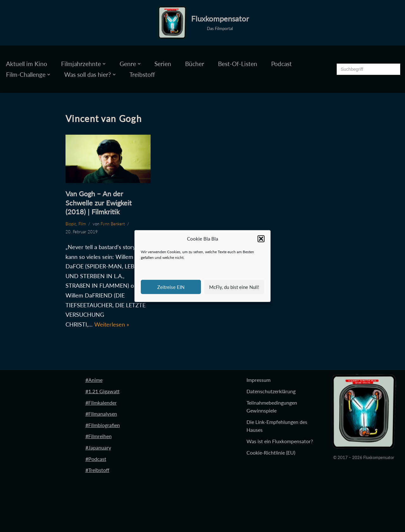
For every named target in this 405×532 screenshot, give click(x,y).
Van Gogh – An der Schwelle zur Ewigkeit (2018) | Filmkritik (99, 203)
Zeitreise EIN (171, 287)
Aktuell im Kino (27, 64)
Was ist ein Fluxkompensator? (280, 441)
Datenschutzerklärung (271, 391)
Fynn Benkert (113, 224)
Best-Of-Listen (238, 64)
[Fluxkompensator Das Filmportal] (203, 23)
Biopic (71, 224)
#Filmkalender (101, 403)
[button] (261, 239)
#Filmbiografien (103, 425)
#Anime (94, 380)
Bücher (195, 64)
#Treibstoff (97, 470)
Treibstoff (142, 74)
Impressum (259, 380)
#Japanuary (98, 447)
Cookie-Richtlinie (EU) (271, 453)
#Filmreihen (99, 436)
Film (82, 224)
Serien (163, 64)
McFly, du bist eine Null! (234, 287)
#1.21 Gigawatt (103, 391)
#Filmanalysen (101, 414)
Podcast (281, 64)
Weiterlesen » (112, 324)
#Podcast (96, 459)
